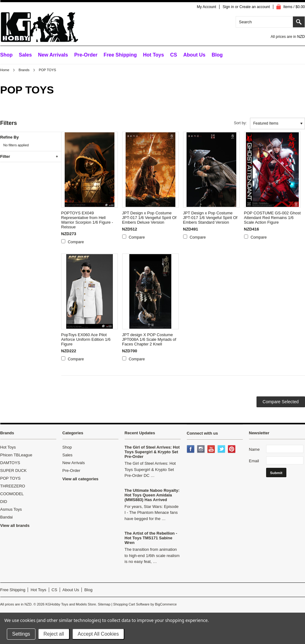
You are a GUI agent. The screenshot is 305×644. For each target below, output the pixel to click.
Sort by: (240, 123)
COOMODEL (12, 494)
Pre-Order (86, 55)
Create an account (255, 7)
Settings (21, 634)
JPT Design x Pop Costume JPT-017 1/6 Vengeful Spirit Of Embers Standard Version (210, 218)
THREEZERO (13, 486)
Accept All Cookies (98, 634)
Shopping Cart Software (131, 604)
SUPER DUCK (14, 470)
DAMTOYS (10, 463)
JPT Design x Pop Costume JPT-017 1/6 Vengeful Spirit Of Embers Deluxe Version (149, 218)
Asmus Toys (11, 509)
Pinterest (232, 450)
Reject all (54, 634)
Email (254, 461)
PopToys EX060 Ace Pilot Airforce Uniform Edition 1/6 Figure (86, 339)
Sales (25, 55)
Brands (24, 70)
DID (4, 502)
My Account (206, 7)
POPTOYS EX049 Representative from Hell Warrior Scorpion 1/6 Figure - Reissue (87, 220)
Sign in (228, 7)
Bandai (7, 517)
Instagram (201, 450)
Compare (76, 242)
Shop (7, 55)
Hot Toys (8, 447)
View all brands (15, 525)
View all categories (81, 479)
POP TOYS (11, 478)
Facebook (191, 450)
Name (254, 449)
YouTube (212, 450)
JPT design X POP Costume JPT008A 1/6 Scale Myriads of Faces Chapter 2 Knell (149, 339)
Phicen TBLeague (16, 455)
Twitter (222, 450)
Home (5, 70)
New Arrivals (53, 55)
